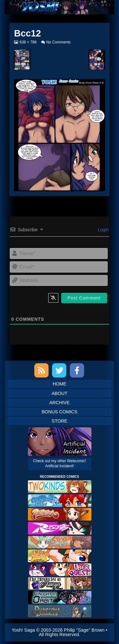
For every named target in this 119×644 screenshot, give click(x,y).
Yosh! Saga (23, 630)
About (60, 393)
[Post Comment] (84, 298)
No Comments (59, 42)
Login (102, 230)
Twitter (59, 370)
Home (60, 384)
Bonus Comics (60, 412)
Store (60, 421)
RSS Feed (41, 370)
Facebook (77, 370)
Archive (60, 403)
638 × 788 (28, 42)
